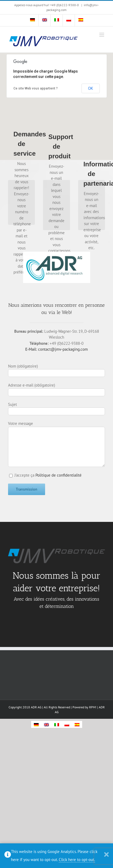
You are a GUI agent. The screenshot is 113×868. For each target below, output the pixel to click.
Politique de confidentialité (59, 475)
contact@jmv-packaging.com (63, 349)
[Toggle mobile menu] (102, 35)
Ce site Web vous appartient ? (36, 88)
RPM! (93, 707)
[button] (57, 101)
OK (90, 88)
